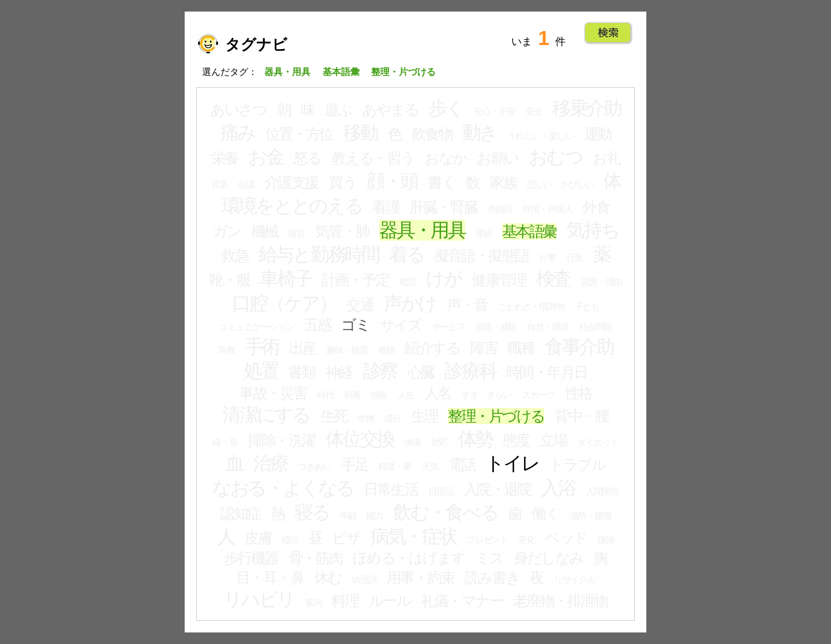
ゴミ (355, 325)
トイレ (512, 463)
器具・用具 (422, 230)
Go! (608, 33)
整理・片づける (496, 416)
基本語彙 (529, 231)
